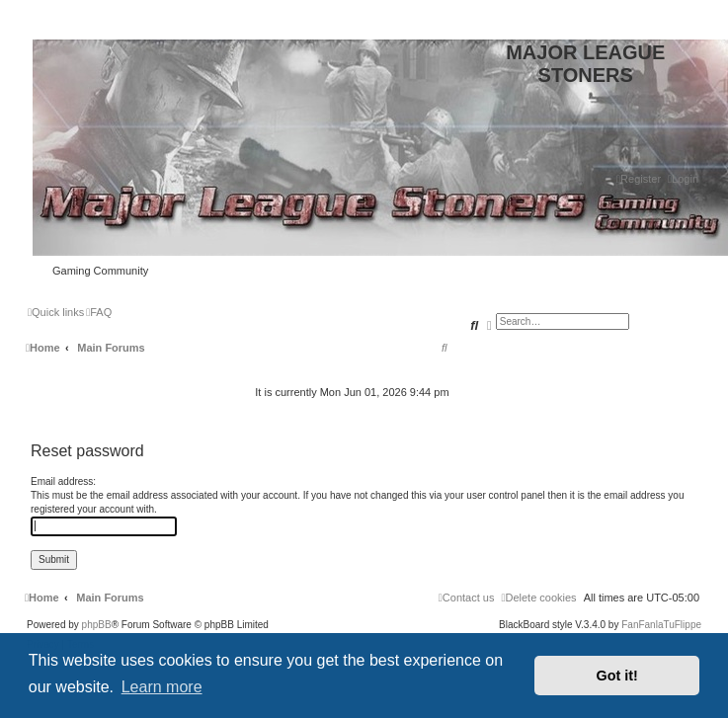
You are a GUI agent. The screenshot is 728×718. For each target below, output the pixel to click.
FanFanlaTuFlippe (661, 625)
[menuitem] (683, 179)
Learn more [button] (162, 687)
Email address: (63, 481)
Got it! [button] (617, 676)
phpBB (97, 625)
